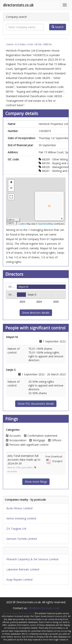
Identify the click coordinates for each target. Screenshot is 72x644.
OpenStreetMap (46, 224)
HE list (38, 44)
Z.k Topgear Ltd (16, 529)
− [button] (11, 188)
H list (30, 44)
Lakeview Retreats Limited (23, 569)
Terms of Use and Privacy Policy (18, 613)
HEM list (47, 44)
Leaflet (22, 224)
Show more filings (36, 482)
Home (10, 44)
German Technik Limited (22, 539)
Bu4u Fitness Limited (19, 508)
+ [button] (11, 183)
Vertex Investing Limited (21, 518)
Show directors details (36, 313)
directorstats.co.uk (18, 5)
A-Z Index (20, 44)
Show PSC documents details (36, 404)
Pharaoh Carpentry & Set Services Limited (32, 559)
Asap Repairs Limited (19, 580)
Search (58, 27)
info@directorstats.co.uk (44, 608)
